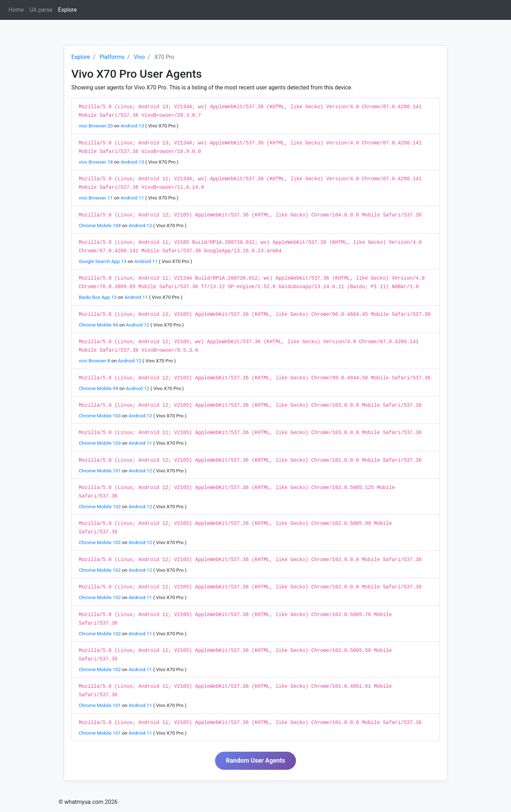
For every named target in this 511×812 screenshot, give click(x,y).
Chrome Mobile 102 (100, 506)
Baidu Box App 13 (98, 297)
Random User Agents (255, 761)
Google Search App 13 (103, 261)
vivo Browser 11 (96, 198)
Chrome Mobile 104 (100, 225)
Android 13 (133, 126)
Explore (69, 9)
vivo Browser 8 (95, 361)
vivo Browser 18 (96, 162)
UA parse (41, 10)
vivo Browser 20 (96, 126)
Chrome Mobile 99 (99, 388)
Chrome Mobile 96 (99, 325)
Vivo (139, 57)
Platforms (112, 57)
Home (16, 10)
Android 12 (141, 225)
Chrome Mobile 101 (100, 471)
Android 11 (133, 198)
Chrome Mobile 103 (100, 416)
